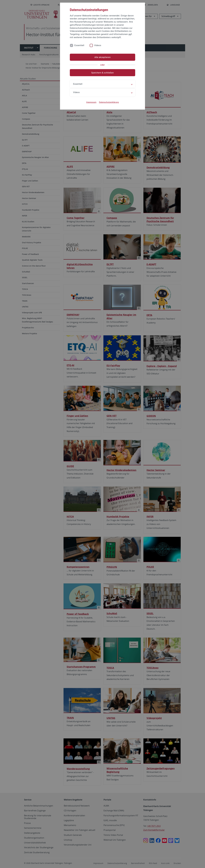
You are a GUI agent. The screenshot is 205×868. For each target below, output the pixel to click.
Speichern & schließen (102, 73)
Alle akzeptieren (102, 57)
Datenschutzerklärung (109, 102)
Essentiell (79, 45)
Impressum (91, 102)
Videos (98, 45)
